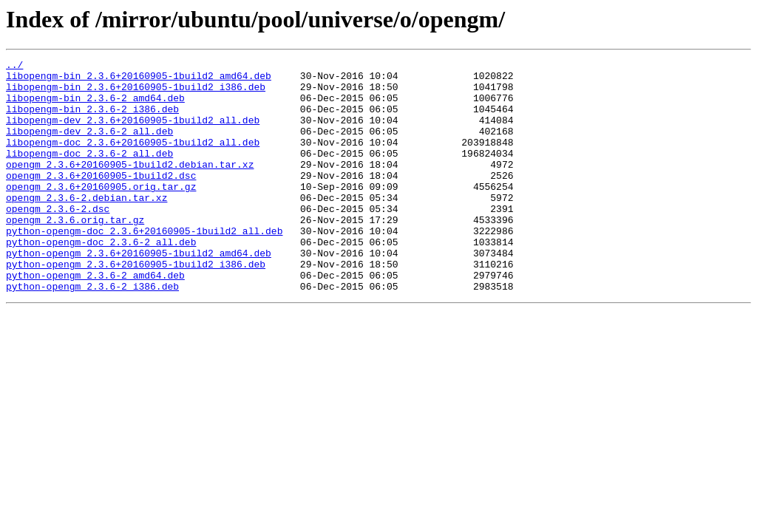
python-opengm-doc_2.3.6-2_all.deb (101, 279)
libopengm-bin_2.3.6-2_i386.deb (92, 120)
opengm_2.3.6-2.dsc (58, 239)
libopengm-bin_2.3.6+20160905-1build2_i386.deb (136, 93)
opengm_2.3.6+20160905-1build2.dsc (101, 199)
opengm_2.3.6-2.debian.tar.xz (86, 226)
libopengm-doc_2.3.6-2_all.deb (89, 173)
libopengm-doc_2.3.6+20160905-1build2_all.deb (133, 160)
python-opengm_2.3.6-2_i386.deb (92, 332)
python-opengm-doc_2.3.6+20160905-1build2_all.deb (144, 266)
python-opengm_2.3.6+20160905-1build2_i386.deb (136, 306)
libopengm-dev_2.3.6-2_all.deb (89, 146)
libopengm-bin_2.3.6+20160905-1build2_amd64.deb (139, 80)
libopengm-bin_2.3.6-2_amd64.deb (95, 106)
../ (14, 66)
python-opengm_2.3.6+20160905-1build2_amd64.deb (139, 293)
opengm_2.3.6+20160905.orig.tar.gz (101, 213)
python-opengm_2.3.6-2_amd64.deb (95, 319)
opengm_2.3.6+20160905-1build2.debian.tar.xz (130, 186)
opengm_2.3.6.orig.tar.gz (75, 253)
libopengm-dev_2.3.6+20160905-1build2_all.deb (133, 133)
